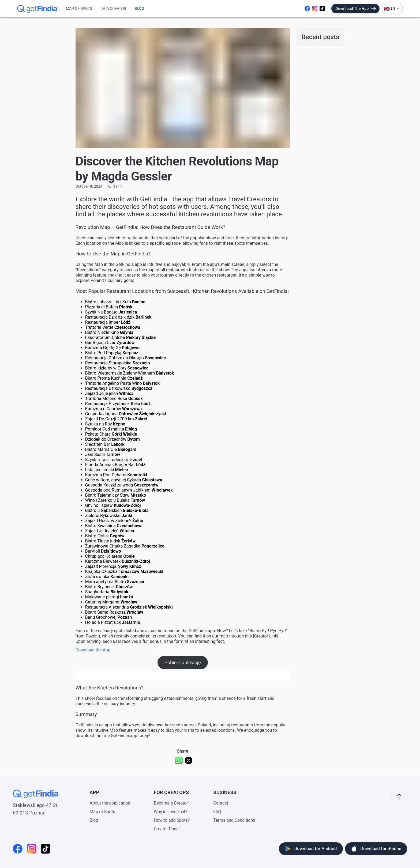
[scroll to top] (399, 797)
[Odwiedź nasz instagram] (315, 9)
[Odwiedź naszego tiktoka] (322, 9)
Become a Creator (171, 803)
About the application (110, 803)
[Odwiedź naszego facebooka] (307, 9)
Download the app (356, 9)
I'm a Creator (113, 9)
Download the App (93, 650)
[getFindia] (37, 9)
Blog (139, 9)
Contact (221, 803)
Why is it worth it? (170, 812)
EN (392, 9)
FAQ (217, 812)
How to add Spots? (172, 820)
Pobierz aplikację (183, 663)
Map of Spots (79, 9)
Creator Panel (167, 829)
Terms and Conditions (234, 820)
